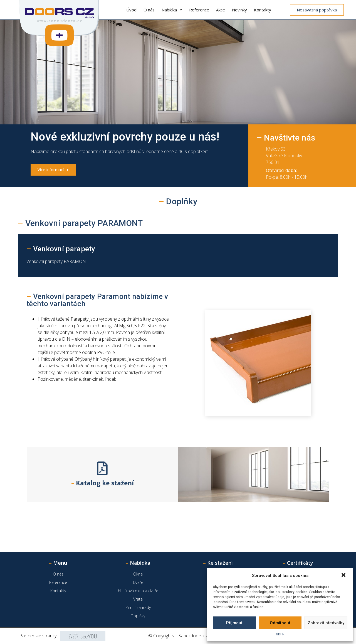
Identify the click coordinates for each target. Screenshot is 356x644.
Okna (138, 574)
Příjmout (234, 623)
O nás (149, 10)
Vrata (138, 599)
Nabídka (172, 10)
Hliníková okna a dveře (138, 591)
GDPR (280, 634)
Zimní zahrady (138, 607)
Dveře (138, 582)
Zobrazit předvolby (326, 623)
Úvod (131, 10)
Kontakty (263, 10)
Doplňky (138, 616)
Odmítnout (280, 623)
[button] (344, 576)
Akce (221, 10)
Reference (199, 10)
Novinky (239, 10)
